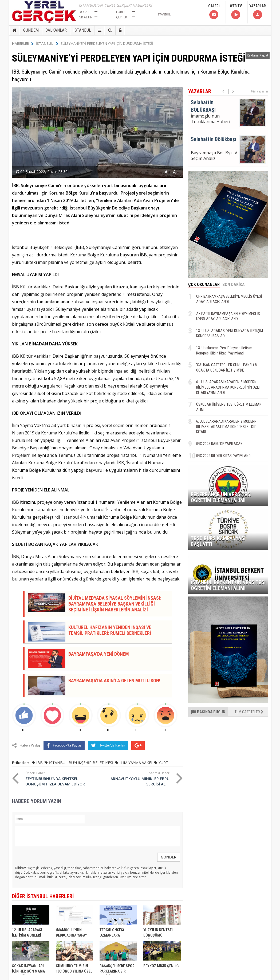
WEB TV (236, 12)
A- (175, 172)
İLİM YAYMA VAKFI (136, 763)
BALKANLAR (56, 30)
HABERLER (23, 43)
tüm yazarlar (260, 91)
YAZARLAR (258, 12)
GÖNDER (169, 857)
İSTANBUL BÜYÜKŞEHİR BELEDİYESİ (81, 763)
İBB (40, 763)
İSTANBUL (82, 30)
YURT (163, 763)
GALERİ (214, 12)
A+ (167, 172)
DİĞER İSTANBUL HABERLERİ (43, 896)
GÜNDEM (31, 30)
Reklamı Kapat (258, 55)
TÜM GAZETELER (249, 712)
